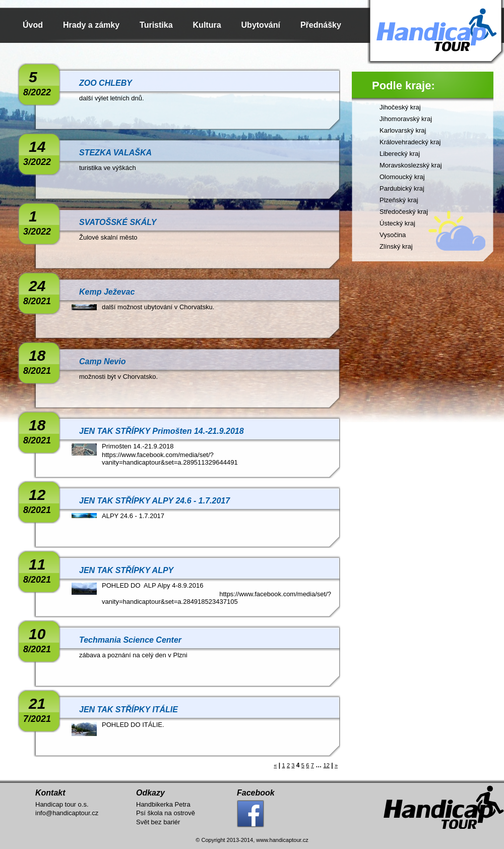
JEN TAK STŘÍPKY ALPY (126, 570)
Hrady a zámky (91, 25)
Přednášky (321, 25)
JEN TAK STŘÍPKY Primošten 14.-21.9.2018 (162, 431)
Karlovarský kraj (403, 130)
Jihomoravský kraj (406, 119)
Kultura (207, 25)
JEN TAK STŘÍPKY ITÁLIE (129, 710)
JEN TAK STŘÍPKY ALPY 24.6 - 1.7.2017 (154, 501)
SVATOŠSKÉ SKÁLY (118, 222)
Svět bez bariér (158, 822)
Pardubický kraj (402, 188)
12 (327, 765)
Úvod (33, 25)
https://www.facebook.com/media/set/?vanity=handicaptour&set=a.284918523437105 (216, 598)
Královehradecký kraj (410, 142)
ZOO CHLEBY (106, 83)
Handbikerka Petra (163, 804)
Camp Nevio (102, 361)
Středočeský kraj (404, 212)
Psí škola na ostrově (166, 813)
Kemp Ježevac (107, 292)
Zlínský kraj (396, 246)
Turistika (156, 25)
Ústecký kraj (397, 223)
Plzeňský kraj (399, 200)
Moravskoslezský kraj (411, 165)
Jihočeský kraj (400, 107)
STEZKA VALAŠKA (115, 153)
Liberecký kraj (400, 154)
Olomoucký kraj (402, 177)
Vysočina (393, 235)
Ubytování (261, 25)
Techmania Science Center (130, 640)
